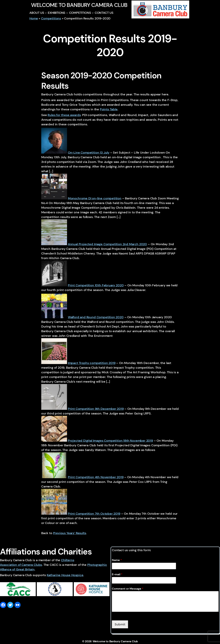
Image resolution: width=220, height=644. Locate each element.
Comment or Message (128, 589)
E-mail (117, 574)
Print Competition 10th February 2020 (96, 285)
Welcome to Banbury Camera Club (79, 5)
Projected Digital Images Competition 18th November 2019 (110, 441)
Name (117, 560)
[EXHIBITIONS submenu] (67, 13)
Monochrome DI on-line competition (95, 198)
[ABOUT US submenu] (46, 13)
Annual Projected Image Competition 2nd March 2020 (107, 244)
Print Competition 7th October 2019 (94, 514)
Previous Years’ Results (70, 533)
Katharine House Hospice (65, 575)
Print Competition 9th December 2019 (96, 409)
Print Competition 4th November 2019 (96, 477)
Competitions (51, 18)
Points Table (109, 109)
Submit (120, 624)
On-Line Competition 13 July (89, 153)
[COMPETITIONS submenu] (93, 13)
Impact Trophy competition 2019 (92, 363)
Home (34, 18)
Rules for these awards (64, 115)
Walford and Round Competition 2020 (96, 317)
